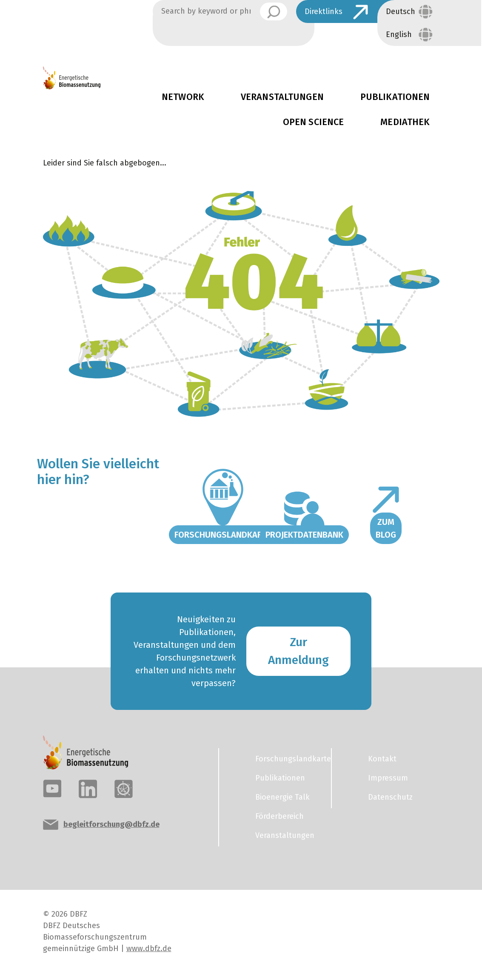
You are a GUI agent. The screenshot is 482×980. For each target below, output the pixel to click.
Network (183, 97)
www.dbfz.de (149, 949)
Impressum (388, 778)
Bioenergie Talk (282, 797)
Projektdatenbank (304, 535)
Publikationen (280, 778)
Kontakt (382, 759)
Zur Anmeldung (298, 651)
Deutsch (401, 11)
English (399, 34)
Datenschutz (390, 797)
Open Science (314, 122)
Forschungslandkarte (223, 535)
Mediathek (405, 122)
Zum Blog (386, 528)
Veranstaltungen (282, 97)
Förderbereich (280, 816)
